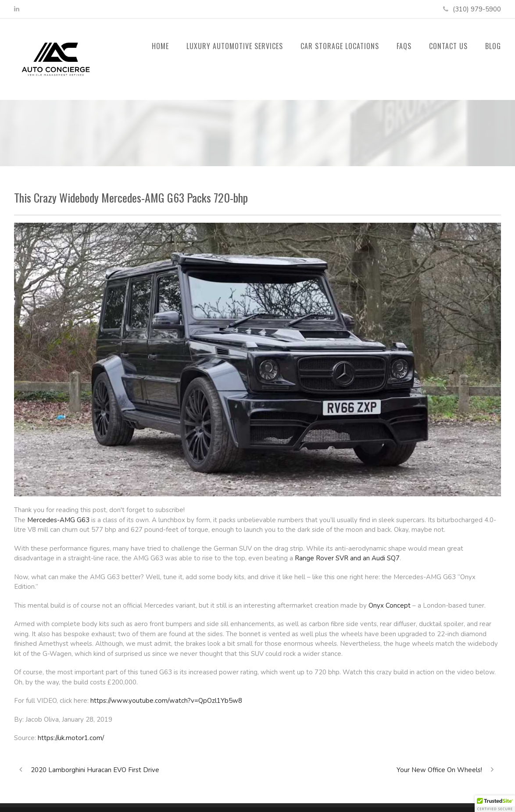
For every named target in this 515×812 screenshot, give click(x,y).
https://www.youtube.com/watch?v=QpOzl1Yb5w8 (166, 701)
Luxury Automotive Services (235, 46)
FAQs (404, 46)
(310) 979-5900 (477, 9)
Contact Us (448, 46)
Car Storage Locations (340, 46)
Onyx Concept (390, 605)
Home (160, 46)
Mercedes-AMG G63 (58, 520)
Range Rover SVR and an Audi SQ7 (347, 558)
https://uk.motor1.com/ (71, 738)
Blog (493, 46)
